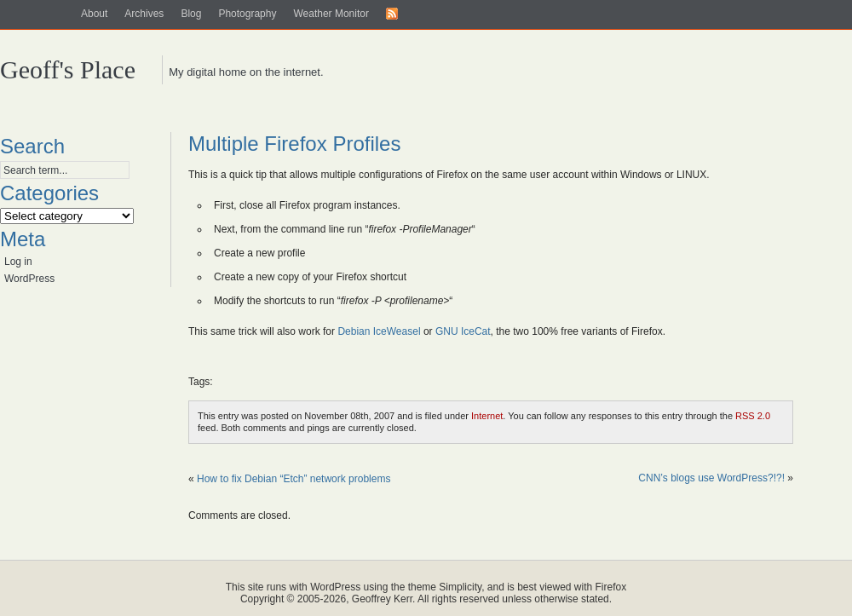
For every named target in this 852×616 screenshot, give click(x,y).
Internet (487, 416)
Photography (247, 14)
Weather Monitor (331, 14)
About (94, 14)
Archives (144, 14)
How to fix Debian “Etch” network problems (294, 479)
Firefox (611, 587)
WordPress (29, 279)
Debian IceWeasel (379, 331)
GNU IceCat (463, 331)
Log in (18, 262)
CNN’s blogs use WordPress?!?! (711, 478)
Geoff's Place (68, 69)
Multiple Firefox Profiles (294, 144)
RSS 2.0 (753, 416)
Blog (191, 14)
